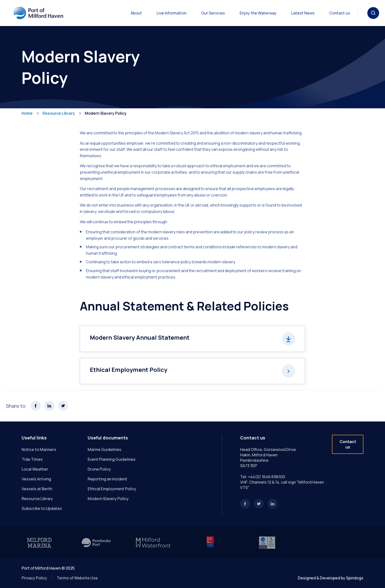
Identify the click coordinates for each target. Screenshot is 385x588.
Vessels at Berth (37, 489)
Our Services (213, 13)
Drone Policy (99, 469)
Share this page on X (63, 406)
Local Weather (35, 469)
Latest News (303, 13)
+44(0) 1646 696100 (267, 477)
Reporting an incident (107, 479)
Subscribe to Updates (42, 508)
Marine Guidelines (104, 449)
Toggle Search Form (373, 13)
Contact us (340, 13)
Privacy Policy (34, 578)
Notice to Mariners (39, 449)
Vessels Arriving (36, 479)
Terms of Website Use (77, 578)
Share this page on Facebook (36, 406)
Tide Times (32, 459)
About (136, 13)
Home (27, 113)
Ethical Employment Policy (112, 489)
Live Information (172, 13)
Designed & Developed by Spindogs (331, 578)
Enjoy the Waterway (258, 13)
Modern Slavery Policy (106, 113)
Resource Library (59, 113)
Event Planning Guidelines (112, 459)
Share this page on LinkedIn (49, 406)
